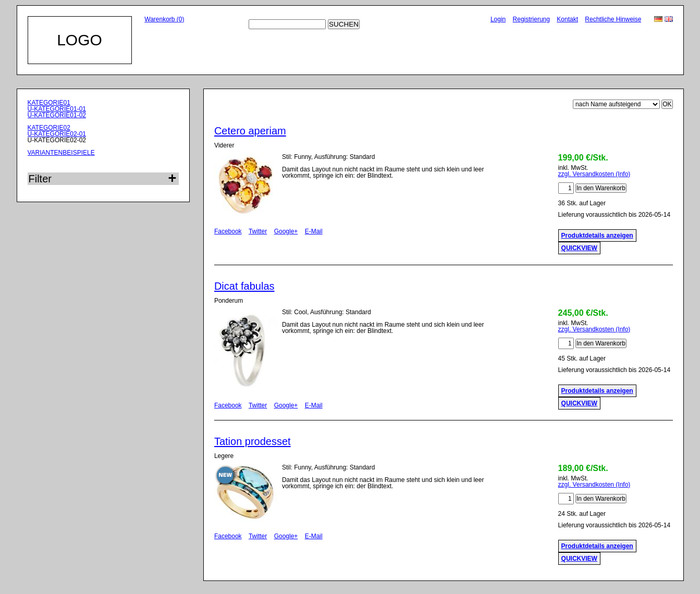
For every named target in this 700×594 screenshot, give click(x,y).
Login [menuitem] (498, 19)
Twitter (258, 231)
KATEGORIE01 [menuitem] (49, 103)
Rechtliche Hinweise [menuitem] (613, 19)
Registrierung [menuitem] (531, 19)
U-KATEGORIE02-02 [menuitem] (57, 140)
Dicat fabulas (244, 286)
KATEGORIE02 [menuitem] (49, 128)
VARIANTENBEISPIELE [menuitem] (61, 153)
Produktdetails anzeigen (597, 236)
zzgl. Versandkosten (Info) (594, 174)
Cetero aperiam (250, 131)
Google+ (286, 231)
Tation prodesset (253, 441)
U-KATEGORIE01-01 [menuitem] (57, 109)
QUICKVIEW (579, 248)
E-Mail (314, 231)
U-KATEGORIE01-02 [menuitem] (57, 115)
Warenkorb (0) (164, 19)
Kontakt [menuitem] (567, 19)
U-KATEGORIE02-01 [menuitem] (57, 134)
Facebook (228, 231)
